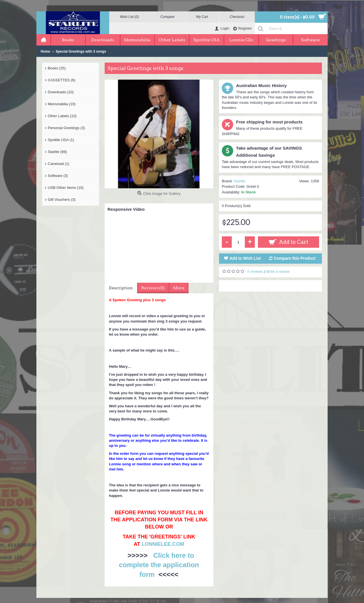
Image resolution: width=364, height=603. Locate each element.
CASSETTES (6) (62, 80)
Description (121, 288)
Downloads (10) (61, 92)
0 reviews (255, 271)
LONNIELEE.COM (163, 544)
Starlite (239, 181)
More (179, 288)
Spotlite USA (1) (61, 140)
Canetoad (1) (59, 164)
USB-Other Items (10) (66, 188)
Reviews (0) (153, 288)
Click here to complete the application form (159, 565)
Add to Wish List (245, 258)
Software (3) (58, 176)
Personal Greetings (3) (66, 128)
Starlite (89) (57, 152)
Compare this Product (295, 258)
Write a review (278, 271)
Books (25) (57, 68)
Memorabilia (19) (62, 104)
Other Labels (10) (62, 116)
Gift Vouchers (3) (62, 200)
